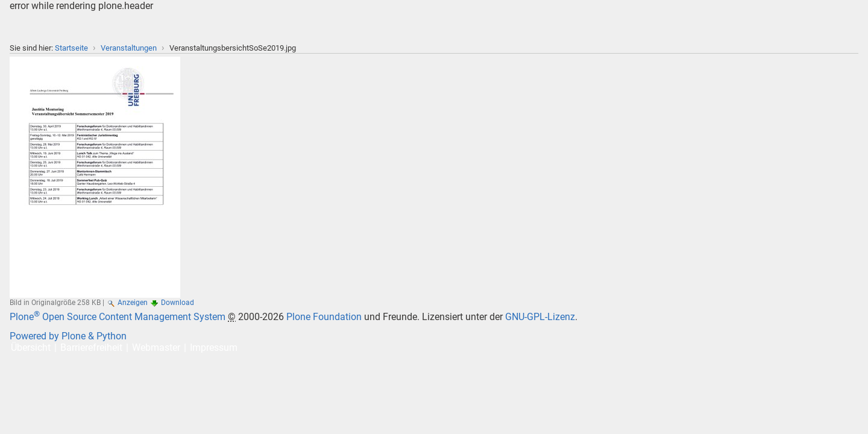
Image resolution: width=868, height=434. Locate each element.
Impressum (214, 348)
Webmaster (156, 348)
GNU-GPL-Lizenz (540, 317)
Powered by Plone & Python (68, 336)
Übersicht (31, 348)
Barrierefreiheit (91, 348)
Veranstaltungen (129, 48)
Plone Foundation (324, 317)
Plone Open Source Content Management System (118, 317)
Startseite (71, 48)
